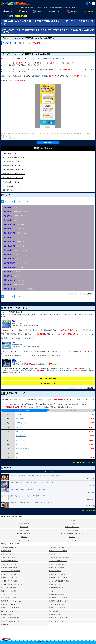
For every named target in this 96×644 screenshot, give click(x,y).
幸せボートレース (21, 444)
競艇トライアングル (13, 158)
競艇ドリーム (12, 178)
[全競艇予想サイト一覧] (87, 4)
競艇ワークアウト (18, 362)
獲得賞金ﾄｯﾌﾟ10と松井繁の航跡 (11, 618)
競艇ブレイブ (11, 162)
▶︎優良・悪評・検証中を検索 (48, 379)
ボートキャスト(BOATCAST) (58, 591)
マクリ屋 (12, 267)
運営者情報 (5, 624)
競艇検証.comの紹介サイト (57, 621)
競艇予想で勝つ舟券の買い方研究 (59, 558)
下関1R (41, 369)
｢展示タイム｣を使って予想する (11, 571)
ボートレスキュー (21, 440)
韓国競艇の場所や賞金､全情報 (58, 601)
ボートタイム (35, 58)
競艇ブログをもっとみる (89, 510)
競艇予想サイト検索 (72, 530)
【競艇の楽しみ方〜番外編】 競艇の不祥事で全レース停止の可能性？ (30, 496)
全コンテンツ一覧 (24, 540)
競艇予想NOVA (17, 345)
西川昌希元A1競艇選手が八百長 (59, 581)
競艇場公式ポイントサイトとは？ (11, 564)
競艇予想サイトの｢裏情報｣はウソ (59, 574)
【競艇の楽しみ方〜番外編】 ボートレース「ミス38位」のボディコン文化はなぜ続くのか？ (37, 475)
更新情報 (72, 520)
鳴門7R (42, 351)
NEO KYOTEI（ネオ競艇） (18, 289)
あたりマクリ (20, 419)
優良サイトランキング (72, 527)
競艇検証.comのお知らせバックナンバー (48, 148)
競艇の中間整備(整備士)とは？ (59, 594)
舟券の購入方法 (6, 551)
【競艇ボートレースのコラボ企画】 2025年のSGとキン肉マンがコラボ (31, 482)
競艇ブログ (24, 537)
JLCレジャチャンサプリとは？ (11, 594)
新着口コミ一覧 (24, 524)
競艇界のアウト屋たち (8, 604)
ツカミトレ (10, 154)
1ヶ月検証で (23, 364)
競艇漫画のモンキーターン (57, 614)
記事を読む (48, 143)
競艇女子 (72, 537)
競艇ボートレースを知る (9, 547)
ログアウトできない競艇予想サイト (12, 574)
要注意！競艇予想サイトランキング (72, 534)
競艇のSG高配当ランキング (58, 611)
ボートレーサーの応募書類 (9, 581)
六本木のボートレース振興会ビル (59, 598)
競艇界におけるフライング (9, 578)
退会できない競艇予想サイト (58, 561)
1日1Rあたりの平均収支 (25, 410)
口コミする (72, 524)
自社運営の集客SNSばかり (9, 561)
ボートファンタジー (13, 174)
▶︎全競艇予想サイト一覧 (48, 383)
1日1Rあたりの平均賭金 (71, 410)
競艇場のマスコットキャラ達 (58, 578)
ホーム (24, 520)
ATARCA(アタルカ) (21, 423)
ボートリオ (10, 182)
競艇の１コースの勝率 (8, 558)
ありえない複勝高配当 (8, 614)
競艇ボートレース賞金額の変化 (11, 608)
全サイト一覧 (24, 527)
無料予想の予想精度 (40, 76)
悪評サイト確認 (24, 530)
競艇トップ (19, 453)
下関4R (51, 369)
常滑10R (46, 330)
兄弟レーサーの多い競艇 (57, 604)
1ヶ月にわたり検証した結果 (27, 371)
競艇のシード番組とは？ (57, 564)
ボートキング (20, 432)
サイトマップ (72, 540)
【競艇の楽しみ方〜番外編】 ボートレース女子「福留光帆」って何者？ (31, 503)
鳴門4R (26, 351)
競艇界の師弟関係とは (56, 588)
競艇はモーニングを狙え (57, 568)
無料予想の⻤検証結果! (24, 534)
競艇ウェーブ (17, 323)
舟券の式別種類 (6, 554)
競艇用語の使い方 (55, 554)
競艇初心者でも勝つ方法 (57, 547)
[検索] (90, 4)
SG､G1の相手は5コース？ (9, 588)
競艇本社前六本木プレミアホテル (11, 601)
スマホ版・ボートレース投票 (58, 551)
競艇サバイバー (13, 284)
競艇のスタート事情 (55, 584)
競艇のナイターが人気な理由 (10, 568)
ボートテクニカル (21, 436)
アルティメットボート (15, 276)
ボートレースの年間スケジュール (11, 584)
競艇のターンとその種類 (9, 591)
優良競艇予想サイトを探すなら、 (78, 294)
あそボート (19, 457)
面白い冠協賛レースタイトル (10, 598)
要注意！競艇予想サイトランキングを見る (83, 462)
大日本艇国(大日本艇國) (23, 449)
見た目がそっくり (59, 58)
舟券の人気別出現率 (55, 571)
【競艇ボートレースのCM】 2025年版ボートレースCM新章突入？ (29, 489)
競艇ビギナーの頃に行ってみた (11, 621)
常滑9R (35, 330)
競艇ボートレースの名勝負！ (58, 608)
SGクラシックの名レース (9, 611)
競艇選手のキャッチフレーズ (58, 618)
